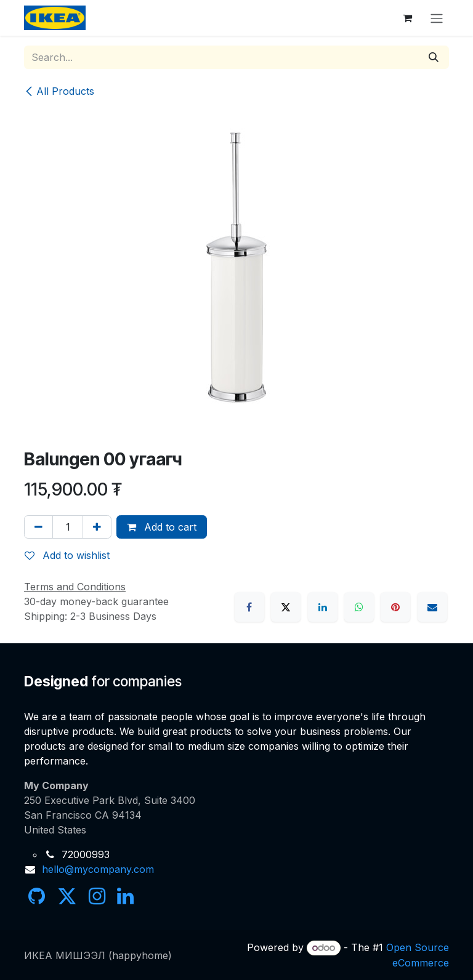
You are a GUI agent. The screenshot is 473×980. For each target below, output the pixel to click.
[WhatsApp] (359, 607)
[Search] (434, 57)
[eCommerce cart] (407, 18)
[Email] (432, 607)
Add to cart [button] (162, 527)
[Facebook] (249, 607)
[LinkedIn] (323, 607)
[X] (286, 607)
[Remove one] (38, 527)
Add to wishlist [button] (67, 555)
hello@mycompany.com (98, 869)
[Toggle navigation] (437, 18)
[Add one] (97, 527)
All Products (59, 91)
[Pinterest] (395, 607)
